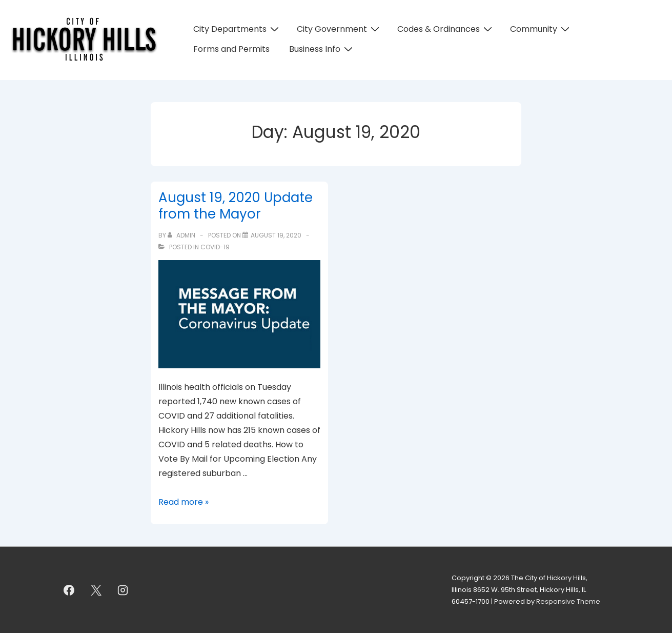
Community (541, 29)
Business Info (322, 49)
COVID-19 (215, 247)
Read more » (184, 502)
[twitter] (96, 590)
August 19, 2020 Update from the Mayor (236, 206)
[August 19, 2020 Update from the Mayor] (276, 235)
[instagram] (123, 590)
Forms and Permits (231, 49)
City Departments (237, 29)
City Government (339, 29)
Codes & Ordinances (446, 29)
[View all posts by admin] (182, 235)
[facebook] (69, 590)
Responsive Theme (568, 601)
